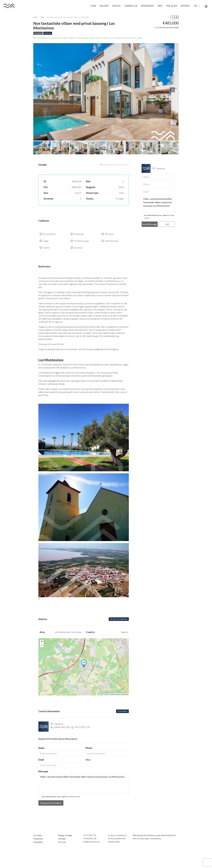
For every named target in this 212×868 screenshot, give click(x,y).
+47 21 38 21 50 (82, 724)
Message (43, 768)
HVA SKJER (172, 6)
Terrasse (109, 233)
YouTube (37, 832)
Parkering (79, 233)
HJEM (93, 6)
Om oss (61, 838)
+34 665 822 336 (62, 724)
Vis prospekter (122, 708)
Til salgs (38, 33)
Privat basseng (81, 239)
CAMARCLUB (131, 6)
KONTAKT (185, 6)
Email (41, 756)
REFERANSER (147, 6)
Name (41, 744)
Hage (46, 239)
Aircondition (49, 233)
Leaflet (106, 691)
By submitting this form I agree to (59, 793)
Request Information (51, 799)
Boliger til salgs (64, 832)
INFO (160, 6)
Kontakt (61, 835)
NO (196, 6)
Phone (89, 744)
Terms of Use (75, 793)
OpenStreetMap (116, 691)
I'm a (88, 756)
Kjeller (46, 245)
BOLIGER (104, 6)
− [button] (42, 642)
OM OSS (116, 6)
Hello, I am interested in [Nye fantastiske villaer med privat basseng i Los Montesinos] (84, 780)
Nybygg (48, 33)
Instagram (37, 838)
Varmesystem (112, 239)
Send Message (150, 224)
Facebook (37, 835)
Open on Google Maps (119, 615)
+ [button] (42, 638)
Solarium (78, 245)
